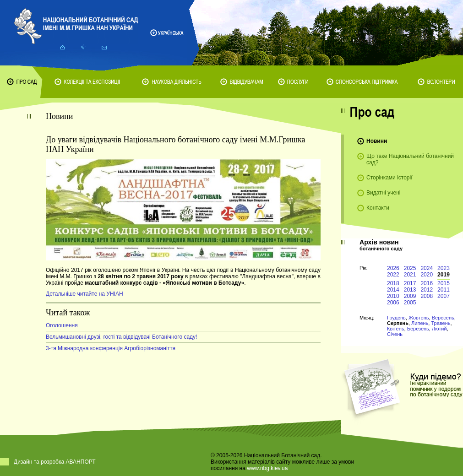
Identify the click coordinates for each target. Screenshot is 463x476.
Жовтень (419, 318)
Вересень (443, 318)
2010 (393, 296)
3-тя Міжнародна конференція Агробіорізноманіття (111, 348)
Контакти (378, 208)
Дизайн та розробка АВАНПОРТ (55, 462)
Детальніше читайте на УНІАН (84, 294)
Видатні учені (383, 193)
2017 (410, 283)
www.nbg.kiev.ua (267, 468)
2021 (410, 275)
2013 (410, 290)
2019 (444, 275)
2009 (410, 296)
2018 (393, 283)
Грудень (396, 318)
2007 (444, 296)
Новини (377, 141)
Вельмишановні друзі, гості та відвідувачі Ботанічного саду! (121, 337)
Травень (441, 323)
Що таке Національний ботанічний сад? (410, 159)
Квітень (396, 329)
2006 (393, 303)
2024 (427, 268)
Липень (420, 323)
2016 (427, 283)
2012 (427, 290)
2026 (393, 268)
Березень (418, 329)
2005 (410, 303)
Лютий (439, 329)
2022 (393, 275)
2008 (427, 296)
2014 (393, 290)
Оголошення (62, 325)
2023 (444, 268)
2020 (427, 275)
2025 (410, 268)
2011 (444, 290)
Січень (395, 334)
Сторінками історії (389, 178)
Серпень (398, 323)
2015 (444, 283)
